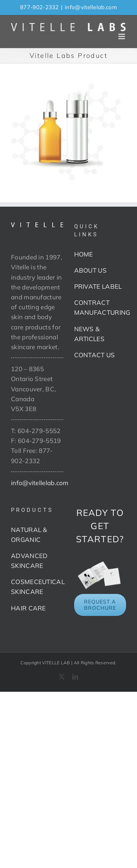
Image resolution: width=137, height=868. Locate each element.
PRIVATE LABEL (98, 286)
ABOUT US (90, 270)
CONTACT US (95, 355)
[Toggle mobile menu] (122, 36)
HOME (84, 254)
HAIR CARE (28, 608)
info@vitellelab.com (91, 7)
